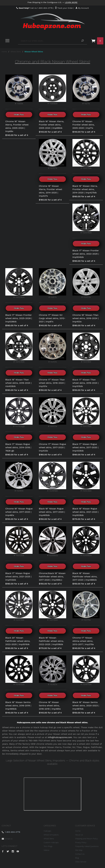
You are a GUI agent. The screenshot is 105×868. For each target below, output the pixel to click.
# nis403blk (19, 348)
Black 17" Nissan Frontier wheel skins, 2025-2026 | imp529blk (19, 318)
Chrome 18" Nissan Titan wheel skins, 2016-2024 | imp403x (86, 318)
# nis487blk (86, 671)
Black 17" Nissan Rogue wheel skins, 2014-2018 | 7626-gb (18, 447)
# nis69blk (52, 90)
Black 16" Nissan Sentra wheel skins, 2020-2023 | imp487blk (86, 706)
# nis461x (19, 477)
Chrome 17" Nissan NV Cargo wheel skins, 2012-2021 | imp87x (52, 318)
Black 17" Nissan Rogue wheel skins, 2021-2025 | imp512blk (18, 577)
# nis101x (52, 348)
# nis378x (86, 606)
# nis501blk (19, 606)
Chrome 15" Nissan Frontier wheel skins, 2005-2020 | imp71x (84, 125)
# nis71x (86, 90)
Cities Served (81, 862)
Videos (46, 850)
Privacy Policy (81, 842)
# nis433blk (86, 412)
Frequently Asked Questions (87, 846)
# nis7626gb (19, 412)
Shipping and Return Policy (86, 839)
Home (4, 52)
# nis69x (19, 90)
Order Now (19, 115)
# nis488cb (52, 541)
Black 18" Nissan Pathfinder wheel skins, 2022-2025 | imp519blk (51, 641)
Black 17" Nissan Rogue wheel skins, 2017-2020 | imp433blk (85, 447)
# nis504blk (86, 219)
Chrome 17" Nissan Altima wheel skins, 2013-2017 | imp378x (83, 641)
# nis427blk (86, 154)
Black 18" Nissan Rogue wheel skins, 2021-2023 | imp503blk (86, 512)
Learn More (71, 2)
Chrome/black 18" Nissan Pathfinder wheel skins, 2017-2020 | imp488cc (52, 577)
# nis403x (86, 283)
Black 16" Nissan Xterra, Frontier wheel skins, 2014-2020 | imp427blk (85, 189)
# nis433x (52, 412)
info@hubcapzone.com (60, 737)
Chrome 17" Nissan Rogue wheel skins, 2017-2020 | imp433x (52, 447)
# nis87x (52, 283)
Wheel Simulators (51, 835)
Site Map (79, 850)
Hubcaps (47, 831)
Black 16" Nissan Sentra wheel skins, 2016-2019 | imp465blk (18, 706)
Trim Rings (48, 846)
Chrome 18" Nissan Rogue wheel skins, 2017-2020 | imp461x (19, 512)
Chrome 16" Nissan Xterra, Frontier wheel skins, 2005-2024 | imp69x (17, 126)
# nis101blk (86, 348)
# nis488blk (86, 541)
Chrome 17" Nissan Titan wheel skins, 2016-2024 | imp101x (52, 383)
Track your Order (64, 8)
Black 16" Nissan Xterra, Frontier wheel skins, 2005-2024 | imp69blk (51, 125)
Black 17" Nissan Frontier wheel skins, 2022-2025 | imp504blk (86, 254)
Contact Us (80, 854)
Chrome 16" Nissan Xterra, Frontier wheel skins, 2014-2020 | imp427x (50, 191)
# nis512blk (19, 541)
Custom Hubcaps (51, 842)
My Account (82, 8)
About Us (79, 835)
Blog (77, 858)
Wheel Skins (16, 52)
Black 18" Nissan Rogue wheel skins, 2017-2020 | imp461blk (52, 512)
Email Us (9, 839)
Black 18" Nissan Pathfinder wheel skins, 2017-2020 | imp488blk (85, 577)
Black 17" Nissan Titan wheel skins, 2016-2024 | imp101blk (86, 383)
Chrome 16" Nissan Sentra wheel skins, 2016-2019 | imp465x (50, 706)
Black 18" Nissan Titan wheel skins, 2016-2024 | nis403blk (18, 383)
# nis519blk (52, 606)
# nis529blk (19, 283)
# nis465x (52, 671)
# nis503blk (86, 477)
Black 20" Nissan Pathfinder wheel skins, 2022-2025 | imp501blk (18, 641)
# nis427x (52, 154)
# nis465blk (19, 671)
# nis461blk (52, 477)
